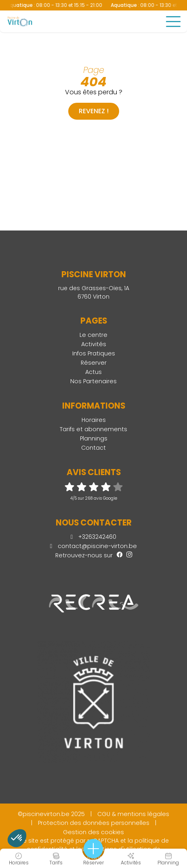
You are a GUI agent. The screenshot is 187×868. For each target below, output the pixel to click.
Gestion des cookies (93, 832)
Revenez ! (94, 111)
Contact (93, 448)
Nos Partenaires (93, 381)
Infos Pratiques (94, 353)
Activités (94, 344)
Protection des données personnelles (94, 823)
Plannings (94, 438)
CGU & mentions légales (133, 814)
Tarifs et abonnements (93, 429)
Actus (93, 372)
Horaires (94, 420)
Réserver (94, 363)
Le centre (93, 335)
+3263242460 (93, 537)
